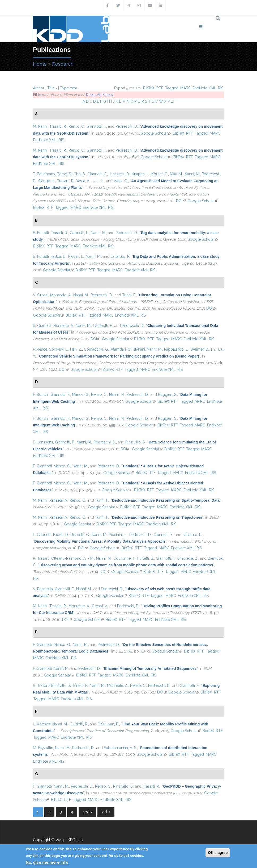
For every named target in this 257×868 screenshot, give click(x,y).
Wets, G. (121, 181)
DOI (181, 201)
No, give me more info (47, 862)
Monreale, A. (61, 295)
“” (119, 356)
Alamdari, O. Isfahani (128, 349)
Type (64, 88)
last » (106, 812)
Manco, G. (81, 394)
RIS (221, 88)
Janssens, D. (119, 174)
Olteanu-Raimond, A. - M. (73, 558)
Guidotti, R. (79, 724)
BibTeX (149, 88)
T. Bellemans (44, 174)
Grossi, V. (100, 606)
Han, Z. (76, 349)
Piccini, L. (76, 256)
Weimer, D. (200, 349)
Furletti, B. (146, 558)
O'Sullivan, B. (108, 724)
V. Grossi (41, 295)
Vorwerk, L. (59, 349)
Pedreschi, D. (127, 126)
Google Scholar (156, 133)
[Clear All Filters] (100, 95)
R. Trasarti (41, 558)
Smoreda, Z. (188, 558)
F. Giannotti (42, 466)
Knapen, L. (141, 174)
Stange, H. (47, 181)
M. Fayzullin (43, 748)
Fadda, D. (59, 256)
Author (39, 88)
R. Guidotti (42, 326)
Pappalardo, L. (176, 349)
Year (74, 88)
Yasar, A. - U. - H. (90, 181)
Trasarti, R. (58, 126)
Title (51, 88)
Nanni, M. (192, 174)
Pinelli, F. (81, 686)
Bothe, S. (64, 174)
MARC (186, 88)
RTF (160, 88)
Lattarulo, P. (120, 256)
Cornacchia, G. (96, 349)
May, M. (176, 174)
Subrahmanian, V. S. (120, 748)
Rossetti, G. (80, 535)
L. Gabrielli (42, 535)
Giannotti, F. (96, 126)
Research (63, 64)
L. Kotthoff (42, 724)
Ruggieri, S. (168, 394)
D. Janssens (43, 442)
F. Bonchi (41, 394)
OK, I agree (218, 853)
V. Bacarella (43, 589)
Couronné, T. (124, 558)
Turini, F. (129, 295)
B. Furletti (41, 233)
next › (87, 812)
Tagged (172, 88)
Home (40, 64)
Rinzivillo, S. (135, 442)
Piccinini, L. (118, 535)
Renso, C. (77, 126)
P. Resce (40, 349)
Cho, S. (80, 174)
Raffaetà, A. (59, 500)
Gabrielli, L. (79, 233)
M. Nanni (40, 126)
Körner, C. (160, 174)
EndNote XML (204, 88)
